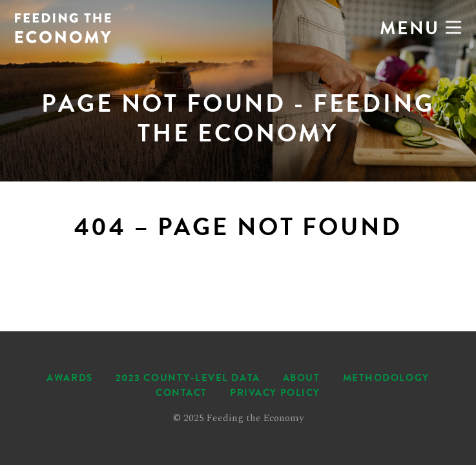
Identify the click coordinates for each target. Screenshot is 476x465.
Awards (69, 378)
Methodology (386, 378)
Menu (420, 28)
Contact (181, 393)
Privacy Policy (275, 393)
